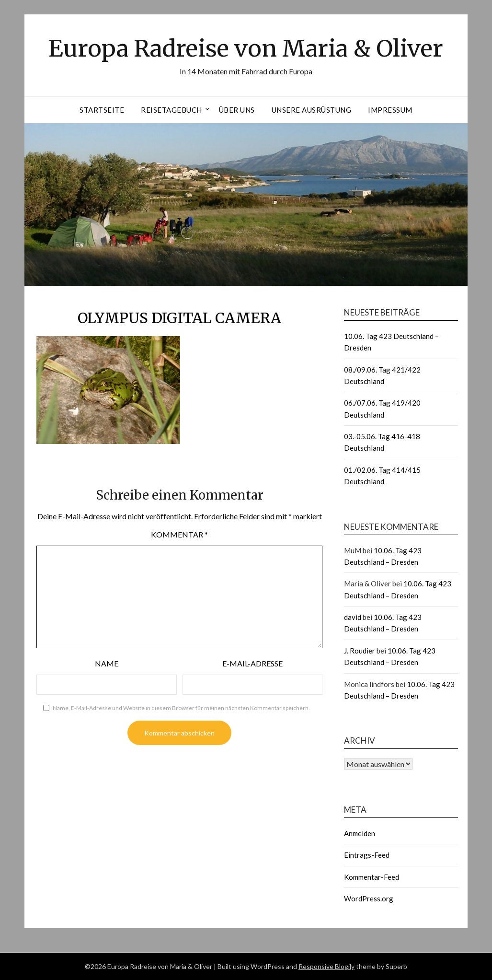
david (353, 617)
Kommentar (179, 534)
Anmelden (360, 833)
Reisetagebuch (172, 110)
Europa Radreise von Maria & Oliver (246, 48)
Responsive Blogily (326, 966)
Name (107, 663)
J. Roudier (360, 651)
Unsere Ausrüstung (312, 110)
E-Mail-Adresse (252, 663)
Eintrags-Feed (367, 855)
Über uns (237, 110)
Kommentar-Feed (372, 877)
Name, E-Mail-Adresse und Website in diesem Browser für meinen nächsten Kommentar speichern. (181, 708)
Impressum (390, 110)
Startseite (102, 110)
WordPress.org (369, 898)
